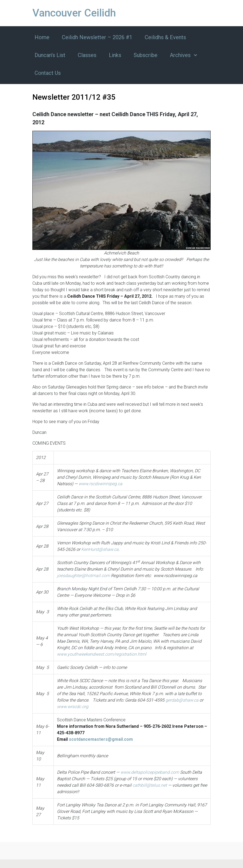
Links (115, 55)
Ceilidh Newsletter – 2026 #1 (97, 37)
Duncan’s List (50, 55)
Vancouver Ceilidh (74, 13)
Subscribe (146, 55)
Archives (180, 55)
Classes (87, 55)
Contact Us (48, 73)
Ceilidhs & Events (165, 37)
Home (42, 37)
